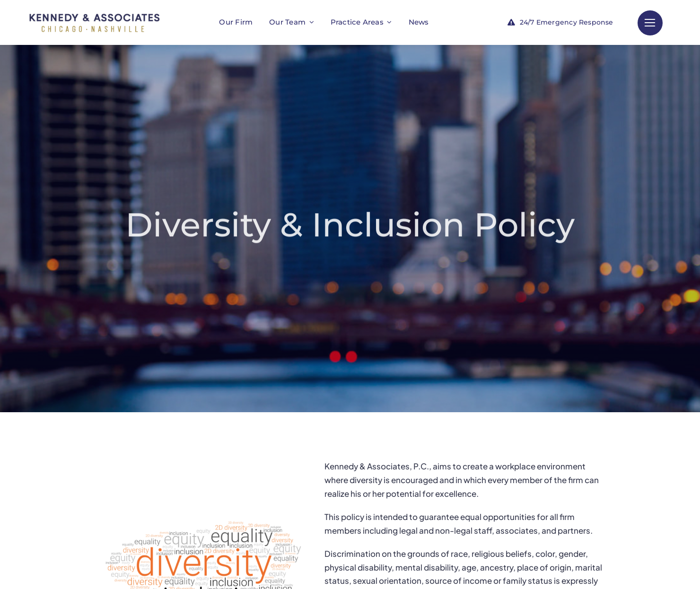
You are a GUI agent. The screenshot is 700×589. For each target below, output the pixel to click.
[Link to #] (650, 23)
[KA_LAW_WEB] (95, 11)
